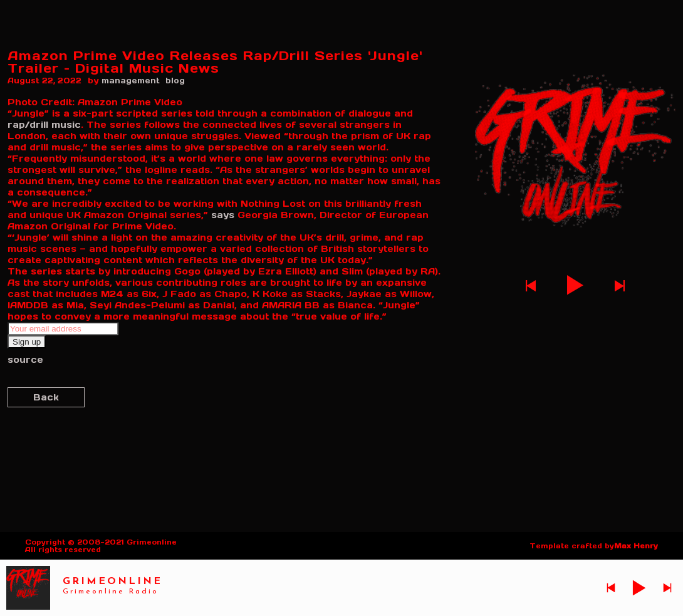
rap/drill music (44, 125)
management (131, 81)
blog (175, 81)
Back (46, 397)
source (25, 360)
